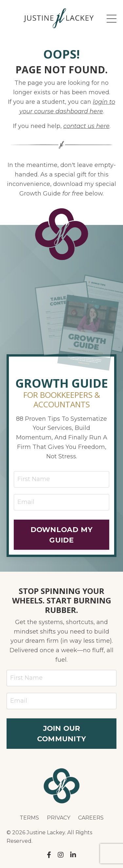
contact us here (86, 126)
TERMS (29, 818)
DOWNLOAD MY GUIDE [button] (62, 535)
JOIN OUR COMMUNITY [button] (61, 733)
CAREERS (91, 818)
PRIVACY (59, 818)
